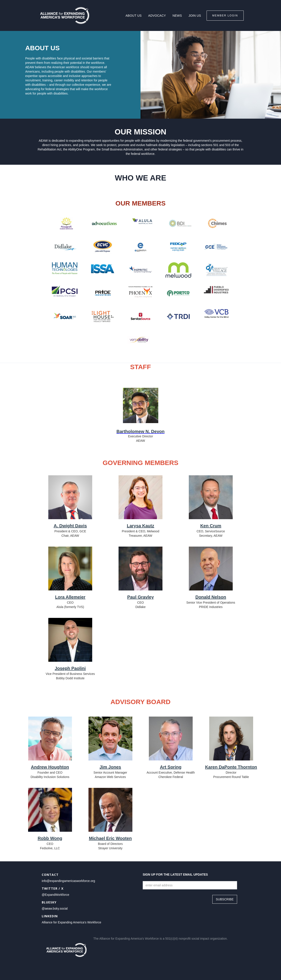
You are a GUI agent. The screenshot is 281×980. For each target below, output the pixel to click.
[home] (65, 15)
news (177, 16)
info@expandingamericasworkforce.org (68, 881)
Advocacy (157, 16)
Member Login (225, 16)
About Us (134, 16)
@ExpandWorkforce (55, 895)
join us (195, 16)
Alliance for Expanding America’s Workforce (71, 922)
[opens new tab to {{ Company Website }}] (66, 223)
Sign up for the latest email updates (175, 874)
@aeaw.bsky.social (55, 908)
